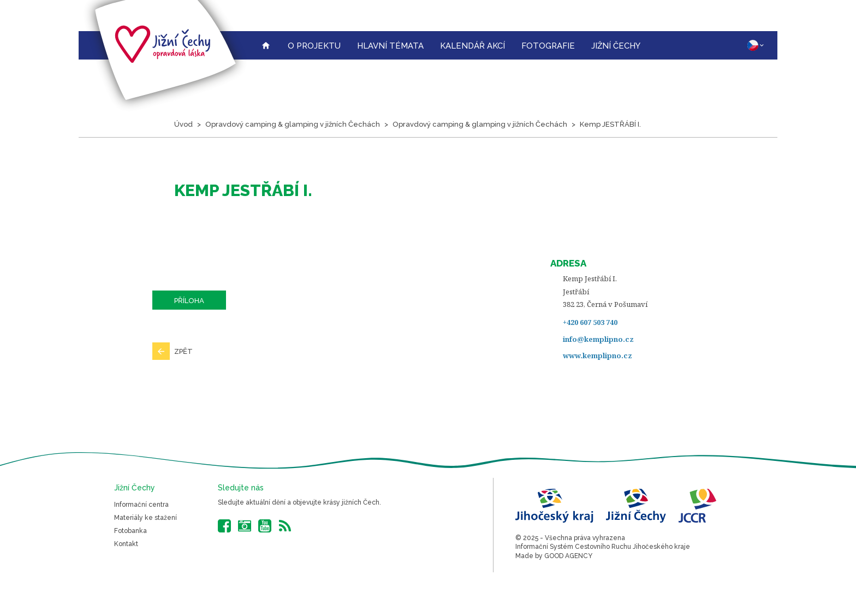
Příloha (189, 301)
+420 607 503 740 (590, 322)
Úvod (183, 124)
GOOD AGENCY (568, 556)
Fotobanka (130, 531)
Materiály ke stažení (145, 518)
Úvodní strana (266, 45)
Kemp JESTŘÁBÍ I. (610, 124)
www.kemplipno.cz (598, 356)
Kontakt (126, 544)
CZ (756, 45)
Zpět (183, 351)
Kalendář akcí (472, 46)
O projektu (314, 46)
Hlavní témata (390, 46)
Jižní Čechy (616, 46)
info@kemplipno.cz (598, 339)
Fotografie (548, 46)
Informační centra (141, 505)
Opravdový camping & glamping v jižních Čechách (293, 124)
